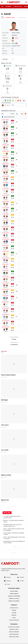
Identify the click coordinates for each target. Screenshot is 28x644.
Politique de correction (14, 599)
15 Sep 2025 (5, 315)
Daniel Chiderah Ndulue (8, 376)
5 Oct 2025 (5, 296)
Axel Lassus (5, 426)
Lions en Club (18, 6)
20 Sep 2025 (5, 308)
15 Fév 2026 (5, 176)
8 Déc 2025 (5, 245)
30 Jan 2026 (5, 189)
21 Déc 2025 (5, 233)
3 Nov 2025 (5, 271)
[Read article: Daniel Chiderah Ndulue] (14, 365)
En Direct (9, 6)
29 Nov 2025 (5, 252)
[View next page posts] (15, 548)
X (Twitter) (21, 578)
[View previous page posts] (13, 548)
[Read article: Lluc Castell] (14, 440)
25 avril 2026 (4, 403)
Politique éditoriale (14, 594)
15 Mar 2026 (5, 151)
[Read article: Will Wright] (14, 390)
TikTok (7, 585)
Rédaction (14, 616)
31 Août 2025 (5, 321)
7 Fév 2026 (5, 183)
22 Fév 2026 (5, 170)
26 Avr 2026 (5, 120)
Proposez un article (14, 630)
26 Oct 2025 (5, 283)
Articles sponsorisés (14, 635)
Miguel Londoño (6, 476)
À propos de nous (14, 608)
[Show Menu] (2, 2)
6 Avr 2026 (5, 139)
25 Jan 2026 (5, 195)
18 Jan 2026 (5, 201)
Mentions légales (14, 592)
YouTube (21, 581)
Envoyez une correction (14, 628)
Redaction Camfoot (10, 18)
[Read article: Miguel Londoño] (14, 465)
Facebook (7, 578)
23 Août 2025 (5, 327)
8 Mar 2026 (5, 158)
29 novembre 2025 (21, 18)
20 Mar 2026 (5, 145)
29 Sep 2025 (5, 302)
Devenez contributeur (14, 632)
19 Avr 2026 (5, 126)
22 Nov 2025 (5, 258)
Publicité (14, 611)
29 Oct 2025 (5, 277)
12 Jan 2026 (5, 208)
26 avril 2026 (4, 378)
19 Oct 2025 (5, 289)
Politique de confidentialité (14, 597)
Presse (14, 618)
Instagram (7, 581)
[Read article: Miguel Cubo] (14, 490)
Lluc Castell (5, 451)
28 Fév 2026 (5, 164)
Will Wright (4, 401)
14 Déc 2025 (5, 239)
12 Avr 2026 (5, 132)
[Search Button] (26, 2)
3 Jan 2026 (5, 220)
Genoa (16, 38)
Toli (2, 6)
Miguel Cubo (5, 501)
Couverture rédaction (14, 621)
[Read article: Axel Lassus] (14, 415)
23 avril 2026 (4, 453)
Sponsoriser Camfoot (14, 637)
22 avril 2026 (4, 503)
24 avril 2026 (4, 428)
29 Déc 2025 (5, 227)
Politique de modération (14, 602)
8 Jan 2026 (5, 214)
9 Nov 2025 (5, 264)
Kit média (14, 613)
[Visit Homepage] (14, 2)
